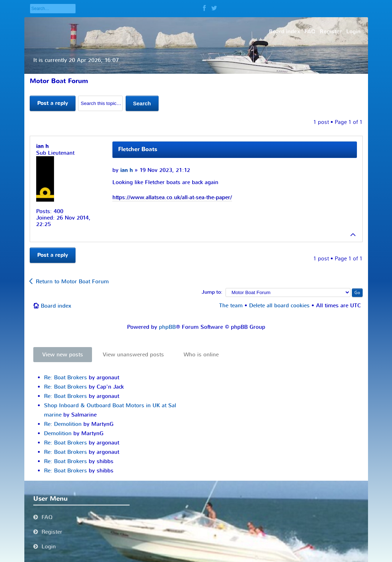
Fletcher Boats (138, 149)
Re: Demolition (63, 424)
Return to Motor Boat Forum (72, 282)
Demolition (58, 433)
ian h (127, 170)
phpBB (167, 327)
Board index (56, 306)
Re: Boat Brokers (66, 378)
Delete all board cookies (279, 306)
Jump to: (212, 292)
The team (231, 306)
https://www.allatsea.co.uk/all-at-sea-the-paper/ (172, 197)
